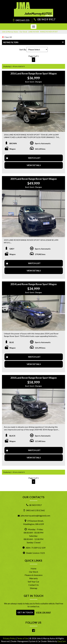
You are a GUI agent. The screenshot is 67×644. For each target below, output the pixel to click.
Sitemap (34, 588)
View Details (34, 165)
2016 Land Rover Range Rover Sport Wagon (34, 74)
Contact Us (34, 585)
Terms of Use (23, 638)
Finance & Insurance (34, 575)
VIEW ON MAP (43, 612)
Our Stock (23, 32)
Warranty (33, 578)
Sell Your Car (33, 582)
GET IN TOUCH (25, 612)
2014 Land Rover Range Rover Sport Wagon (34, 284)
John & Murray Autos (10, 32)
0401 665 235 (22, 20)
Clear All (8, 37)
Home (33, 568)
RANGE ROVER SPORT (49, 32)
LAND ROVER (34, 32)
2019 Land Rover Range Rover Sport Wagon (34, 179)
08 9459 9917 (46, 19)
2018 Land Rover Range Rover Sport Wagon (34, 378)
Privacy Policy (9, 638)
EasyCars (62, 641)
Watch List (34, 158)
